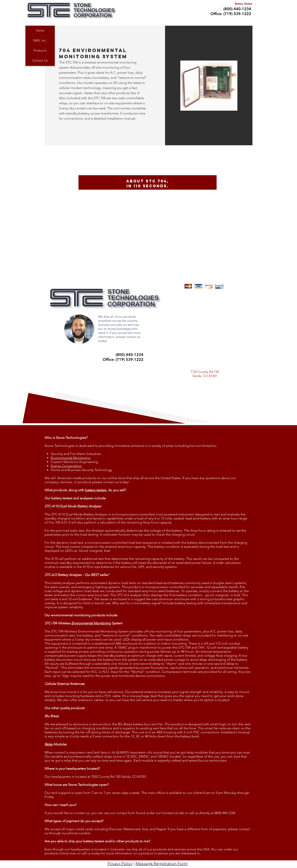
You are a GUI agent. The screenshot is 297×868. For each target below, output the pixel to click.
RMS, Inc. (40, 41)
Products (40, 51)
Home (40, 31)
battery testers (96, 490)
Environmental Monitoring (91, 623)
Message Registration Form (162, 863)
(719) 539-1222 (237, 14)
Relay (49, 744)
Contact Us (40, 61)
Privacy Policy (120, 863)
